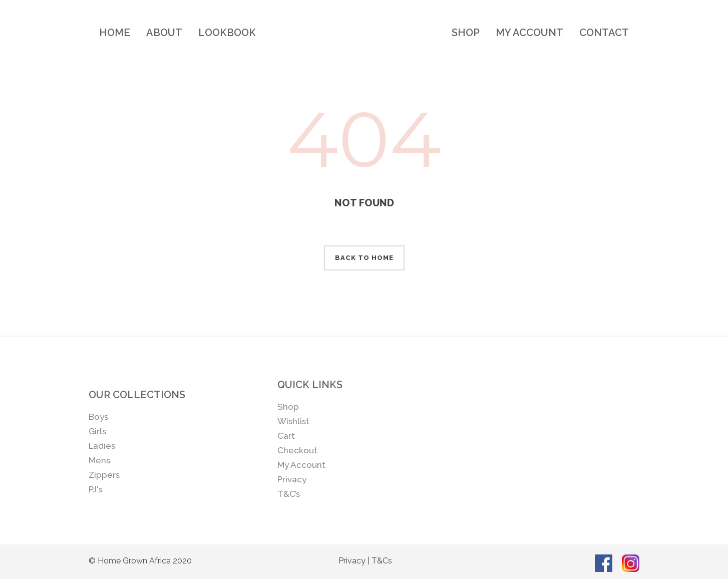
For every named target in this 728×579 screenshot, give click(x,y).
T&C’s (289, 494)
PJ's (96, 489)
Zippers (104, 475)
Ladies (102, 446)
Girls (97, 431)
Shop (288, 407)
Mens (99, 460)
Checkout (297, 450)
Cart (286, 436)
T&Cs (382, 561)
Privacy (292, 479)
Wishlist (293, 421)
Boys (98, 417)
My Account (301, 465)
